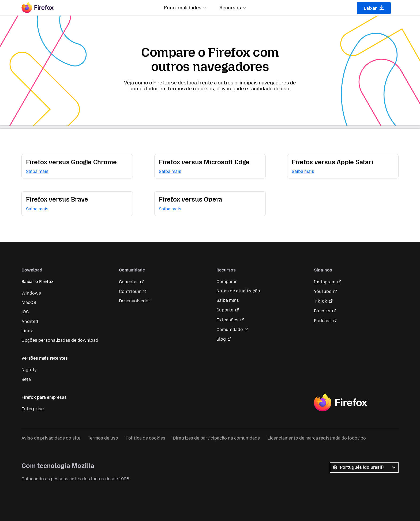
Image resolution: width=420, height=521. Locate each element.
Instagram (325, 282)
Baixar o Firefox (37, 282)
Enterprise (33, 409)
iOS (25, 312)
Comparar (227, 282)
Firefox (340, 403)
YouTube (323, 291)
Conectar (129, 282)
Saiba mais (228, 300)
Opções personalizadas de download (60, 340)
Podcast (322, 321)
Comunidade (230, 330)
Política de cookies (145, 438)
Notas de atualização (238, 291)
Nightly (29, 370)
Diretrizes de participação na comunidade (216, 438)
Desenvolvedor (135, 301)
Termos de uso (103, 438)
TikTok (320, 301)
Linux (27, 331)
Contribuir (130, 291)
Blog (221, 339)
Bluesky (322, 311)
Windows (31, 293)
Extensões (227, 320)
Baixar (374, 8)
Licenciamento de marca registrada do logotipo (317, 438)
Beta (26, 379)
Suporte (225, 310)
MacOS (29, 302)
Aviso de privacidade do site (51, 438)
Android (30, 321)
